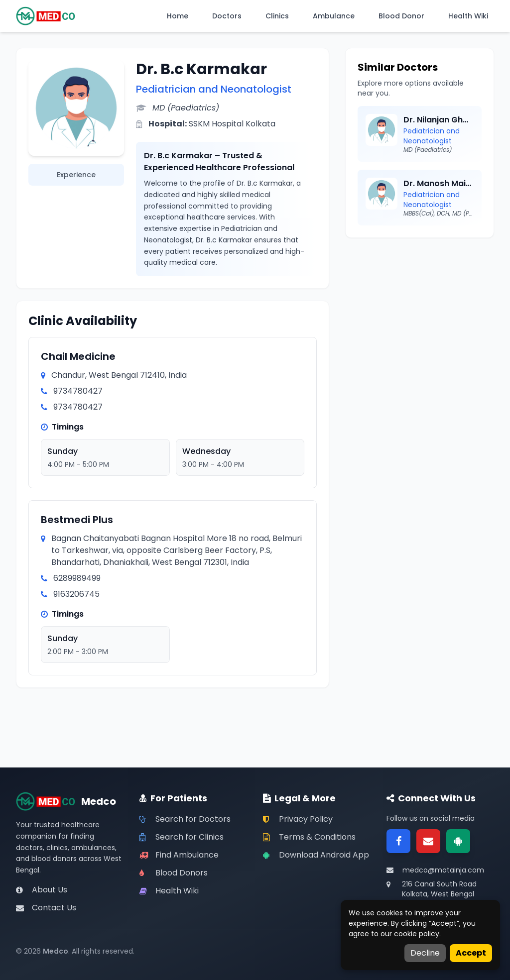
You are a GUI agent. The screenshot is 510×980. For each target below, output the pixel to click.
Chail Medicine (78, 356)
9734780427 (78, 391)
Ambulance (334, 16)
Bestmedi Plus (77, 520)
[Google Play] (458, 841)
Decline (425, 953)
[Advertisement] (420, 312)
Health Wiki (468, 16)
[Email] (428, 841)
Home (178, 16)
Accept (471, 953)
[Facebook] (398, 841)
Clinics (277, 16)
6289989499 (77, 578)
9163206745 (76, 594)
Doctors (227, 16)
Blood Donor (401, 16)
